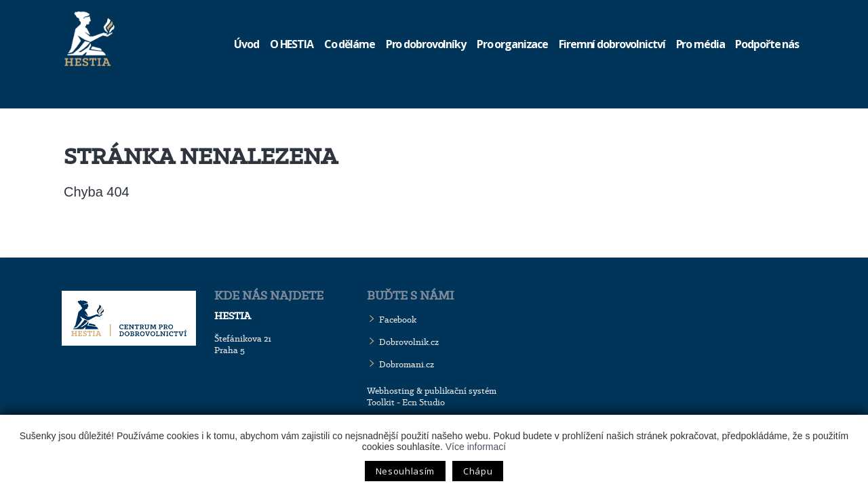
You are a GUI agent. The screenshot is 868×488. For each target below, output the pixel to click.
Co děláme (350, 44)
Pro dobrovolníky (426, 44)
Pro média (701, 44)
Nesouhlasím (405, 471)
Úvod (246, 44)
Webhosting (391, 391)
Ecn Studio (423, 402)
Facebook (398, 320)
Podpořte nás (767, 44)
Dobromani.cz (407, 364)
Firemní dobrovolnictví (612, 44)
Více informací (476, 447)
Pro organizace (512, 44)
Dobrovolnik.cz (409, 342)
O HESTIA (292, 44)
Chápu (478, 471)
